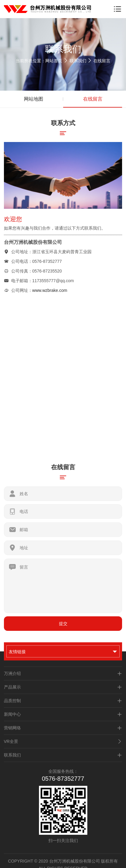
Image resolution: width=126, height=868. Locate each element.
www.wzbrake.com (50, 290)
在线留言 (102, 61)
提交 (63, 624)
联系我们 (78, 61)
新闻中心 (63, 714)
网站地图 (34, 99)
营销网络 (63, 728)
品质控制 (63, 701)
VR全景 (63, 741)
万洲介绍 (63, 673)
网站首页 (54, 61)
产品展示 (63, 687)
